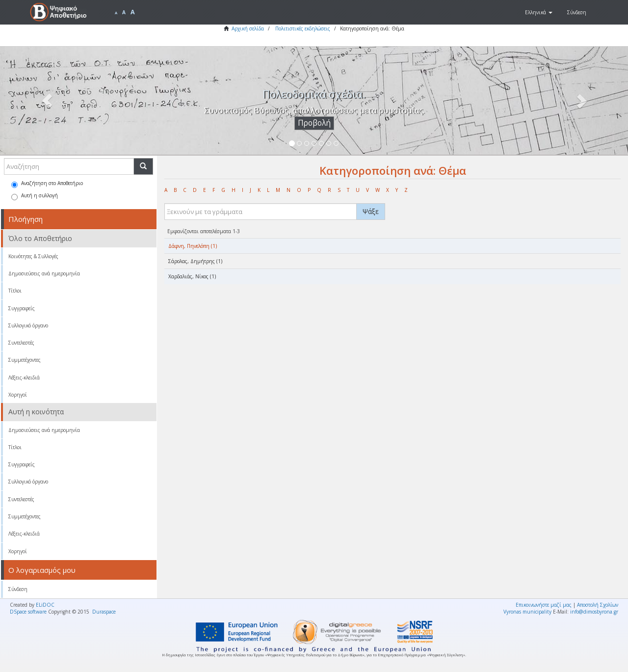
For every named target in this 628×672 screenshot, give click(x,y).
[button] (539, 12)
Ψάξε (371, 211)
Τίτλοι (15, 291)
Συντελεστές (21, 343)
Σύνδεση (18, 589)
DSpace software (28, 612)
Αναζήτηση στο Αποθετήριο (47, 184)
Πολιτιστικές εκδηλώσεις (303, 28)
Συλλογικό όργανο (28, 325)
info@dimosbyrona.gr (594, 612)
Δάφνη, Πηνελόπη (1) (193, 246)
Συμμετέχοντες (25, 360)
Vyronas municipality (527, 612)
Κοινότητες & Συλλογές (33, 256)
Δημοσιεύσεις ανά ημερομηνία (44, 273)
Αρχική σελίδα (248, 28)
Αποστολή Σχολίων (598, 605)
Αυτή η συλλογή (35, 196)
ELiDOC (45, 605)
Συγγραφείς (22, 308)
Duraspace (104, 612)
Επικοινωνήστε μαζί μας (544, 605)
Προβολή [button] (314, 123)
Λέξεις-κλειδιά (24, 377)
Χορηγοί (18, 395)
